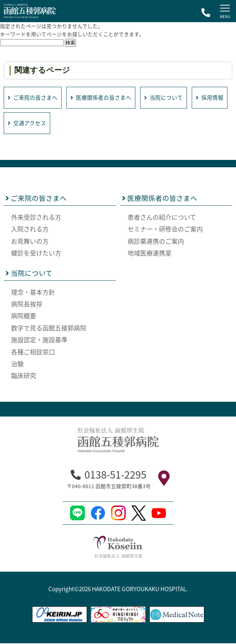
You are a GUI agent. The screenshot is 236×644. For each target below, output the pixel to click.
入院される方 (30, 229)
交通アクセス (68, 124)
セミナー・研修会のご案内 (165, 229)
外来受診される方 (36, 218)
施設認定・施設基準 (39, 340)
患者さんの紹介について (162, 218)
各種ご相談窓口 (33, 352)
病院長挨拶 (27, 304)
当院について (164, 98)
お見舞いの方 (30, 241)
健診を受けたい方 (36, 254)
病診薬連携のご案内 (156, 241)
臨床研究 (24, 376)
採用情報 (22, 124)
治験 (17, 364)
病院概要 (24, 316)
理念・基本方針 (33, 293)
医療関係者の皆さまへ (101, 98)
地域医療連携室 (150, 254)
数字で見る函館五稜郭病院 (49, 328)
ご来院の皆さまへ (33, 98)
